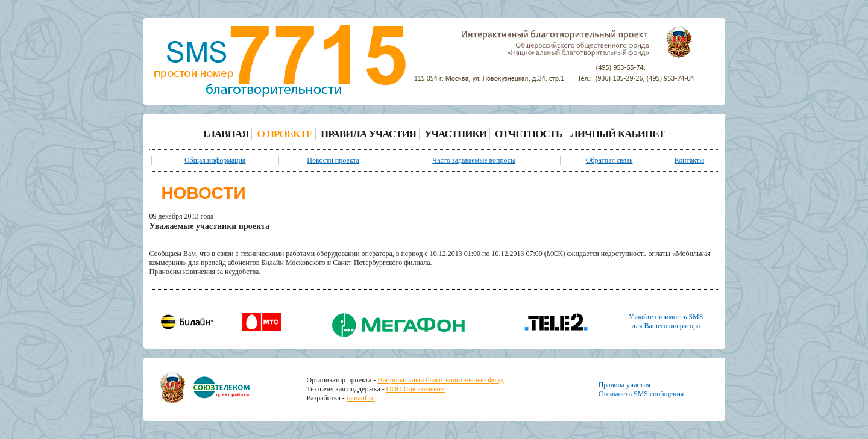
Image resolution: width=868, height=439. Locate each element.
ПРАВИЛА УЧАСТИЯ (368, 134)
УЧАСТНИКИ (455, 134)
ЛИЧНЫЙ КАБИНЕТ (618, 134)
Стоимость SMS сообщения (641, 394)
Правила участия (624, 385)
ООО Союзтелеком (416, 389)
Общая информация (215, 160)
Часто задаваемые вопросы (474, 160)
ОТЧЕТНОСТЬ (528, 134)
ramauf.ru (361, 398)
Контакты (690, 160)
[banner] (280, 63)
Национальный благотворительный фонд (440, 380)
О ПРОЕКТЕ (285, 134)
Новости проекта (333, 160)
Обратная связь (609, 160)
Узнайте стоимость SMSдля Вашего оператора (666, 321)
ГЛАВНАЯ (226, 134)
